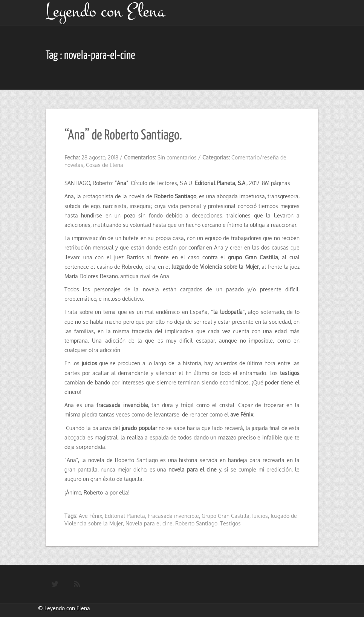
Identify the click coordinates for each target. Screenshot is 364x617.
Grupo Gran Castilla (226, 516)
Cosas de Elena (105, 165)
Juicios (260, 516)
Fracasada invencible (173, 516)
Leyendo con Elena (67, 608)
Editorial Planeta (125, 516)
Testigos (230, 523)
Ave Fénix (90, 516)
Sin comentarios (177, 157)
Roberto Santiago (196, 523)
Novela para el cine (149, 523)
